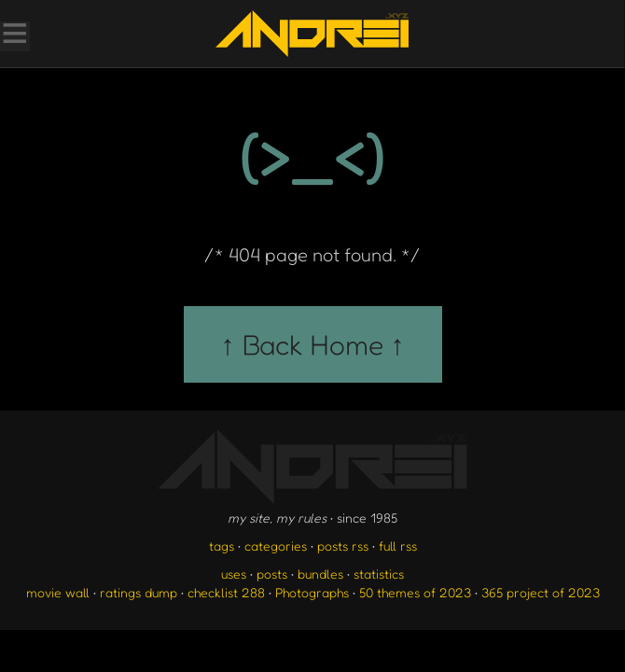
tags (222, 546)
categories (276, 546)
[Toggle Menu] (14, 35)
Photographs (312, 592)
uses (234, 574)
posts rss (343, 546)
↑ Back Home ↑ (313, 344)
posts (272, 574)
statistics (379, 574)
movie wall (58, 592)
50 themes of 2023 (415, 592)
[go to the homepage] (312, 34)
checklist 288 (226, 592)
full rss (398, 546)
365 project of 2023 (541, 592)
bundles (320, 574)
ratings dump (139, 592)
